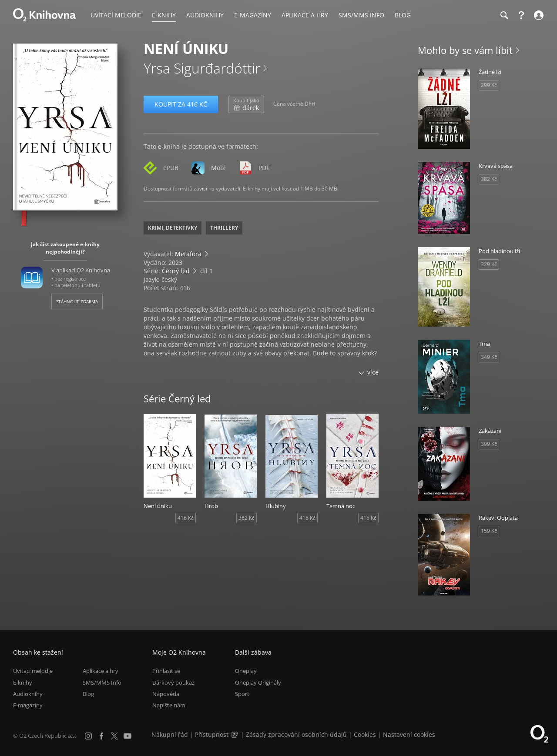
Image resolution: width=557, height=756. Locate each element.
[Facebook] (101, 736)
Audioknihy (28, 694)
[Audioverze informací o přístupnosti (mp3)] (235, 734)
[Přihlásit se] (538, 15)
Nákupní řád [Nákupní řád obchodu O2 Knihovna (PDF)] (170, 734)
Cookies (365, 734)
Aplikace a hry (101, 671)
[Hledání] (504, 15)
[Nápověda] (521, 15)
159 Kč (489, 531)
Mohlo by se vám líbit (465, 50)
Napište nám (169, 705)
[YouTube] (128, 736)
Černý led (176, 271)
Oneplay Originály (258, 682)
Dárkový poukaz (173, 682)
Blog (88, 694)
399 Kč (489, 444)
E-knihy (23, 682)
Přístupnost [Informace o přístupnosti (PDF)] (212, 734)
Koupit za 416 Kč (181, 104)
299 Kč (489, 85)
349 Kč (489, 357)
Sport (242, 694)
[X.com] (114, 736)
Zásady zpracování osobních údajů (296, 734)
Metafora (188, 254)
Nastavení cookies (409, 734)
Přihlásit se (166, 671)
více (373, 372)
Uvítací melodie (33, 671)
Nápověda (166, 694)
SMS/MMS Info (102, 682)
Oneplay (246, 671)
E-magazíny (28, 705)
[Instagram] (88, 736)
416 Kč (186, 518)
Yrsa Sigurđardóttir (202, 68)
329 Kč (489, 264)
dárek (246, 104)
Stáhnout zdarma (77, 301)
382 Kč (247, 518)
